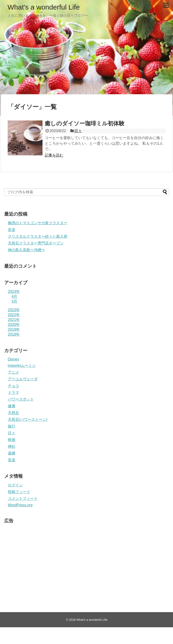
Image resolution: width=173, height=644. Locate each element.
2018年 (14, 334)
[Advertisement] (86, 58)
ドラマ (13, 392)
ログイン (15, 485)
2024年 (14, 292)
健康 (12, 406)
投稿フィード (19, 492)
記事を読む (54, 155)
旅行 (12, 426)
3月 (15, 301)
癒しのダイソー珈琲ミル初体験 (85, 123)
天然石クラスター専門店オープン (36, 243)
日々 (78, 131)
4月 (15, 296)
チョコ (13, 386)
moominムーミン (22, 365)
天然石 (13, 413)
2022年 (14, 315)
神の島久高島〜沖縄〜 (26, 250)
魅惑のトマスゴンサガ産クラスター (38, 223)
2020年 (14, 325)
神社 (12, 446)
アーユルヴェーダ (23, 379)
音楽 (12, 230)
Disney (14, 359)
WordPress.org (20, 505)
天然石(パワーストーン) (28, 419)
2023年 (14, 310)
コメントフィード (23, 499)
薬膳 (12, 453)
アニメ (13, 372)
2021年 (14, 320)
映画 (12, 440)
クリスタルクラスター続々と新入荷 (38, 236)
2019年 (14, 329)
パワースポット (21, 399)
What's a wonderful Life (44, 7)
